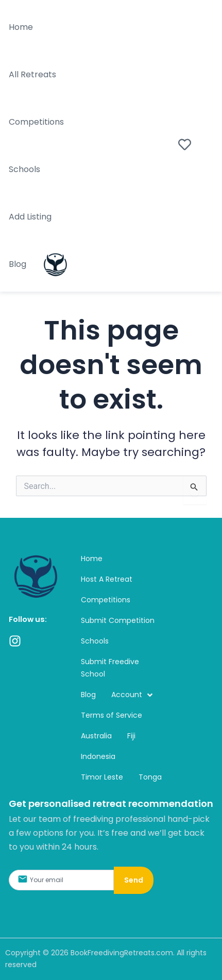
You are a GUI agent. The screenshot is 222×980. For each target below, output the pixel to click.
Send (134, 880)
